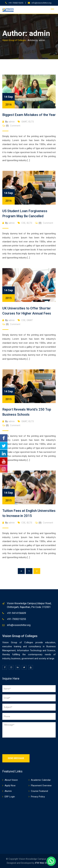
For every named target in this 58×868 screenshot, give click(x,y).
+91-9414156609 (16, 613)
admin (12, 122)
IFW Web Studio (43, 863)
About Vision (11, 780)
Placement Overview (41, 786)
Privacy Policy (38, 797)
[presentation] (26, 746)
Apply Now (10, 786)
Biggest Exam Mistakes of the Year (29, 115)
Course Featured (39, 791)
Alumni (8, 791)
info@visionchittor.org (41, 3)
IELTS (31, 122)
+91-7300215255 (16, 3)
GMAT (24, 122)
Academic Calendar (41, 780)
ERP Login (10, 797)
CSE (23, 223)
